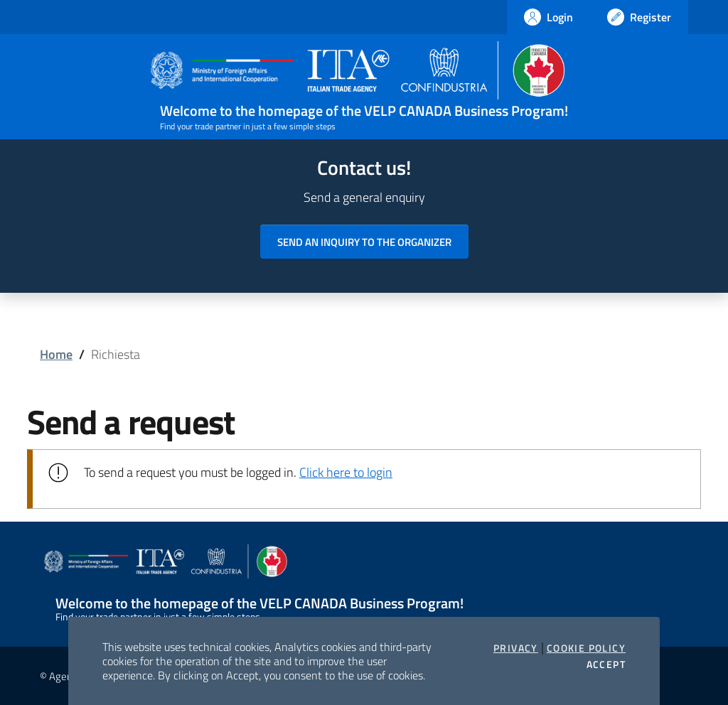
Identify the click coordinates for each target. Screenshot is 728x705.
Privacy (516, 648)
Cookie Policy (586, 648)
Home (56, 354)
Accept (606, 664)
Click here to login (346, 472)
